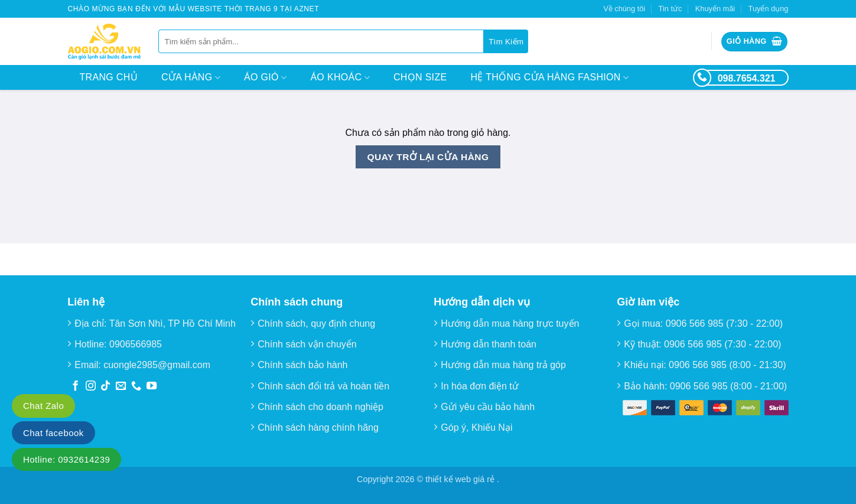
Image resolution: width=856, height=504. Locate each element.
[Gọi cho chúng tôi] (136, 386)
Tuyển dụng (769, 9)
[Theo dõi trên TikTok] (105, 386)
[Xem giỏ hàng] (754, 42)
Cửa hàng (191, 78)
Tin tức (671, 9)
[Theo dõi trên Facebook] (75, 386)
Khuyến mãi (715, 9)
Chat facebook (53, 433)
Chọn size (420, 77)
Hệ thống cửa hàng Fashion (549, 78)
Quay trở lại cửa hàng (428, 157)
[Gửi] (506, 41)
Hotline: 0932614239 (66, 459)
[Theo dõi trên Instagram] (91, 386)
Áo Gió (265, 78)
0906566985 (136, 344)
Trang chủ (109, 77)
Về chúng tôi (624, 9)
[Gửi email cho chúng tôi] (121, 386)
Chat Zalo (43, 406)
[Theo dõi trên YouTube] (152, 386)
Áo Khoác (340, 78)
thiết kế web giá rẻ (461, 479)
